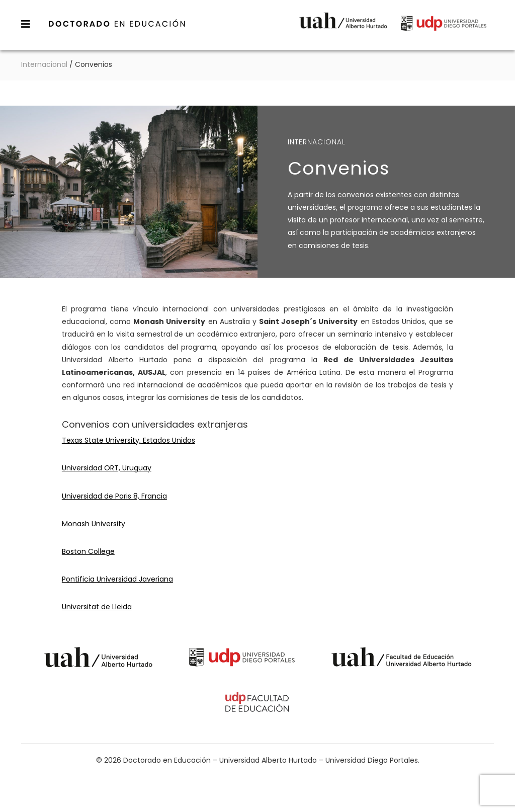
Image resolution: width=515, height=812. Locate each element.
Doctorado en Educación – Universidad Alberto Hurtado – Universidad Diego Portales (117, 24)
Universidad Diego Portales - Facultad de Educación (257, 704)
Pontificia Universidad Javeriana (117, 579)
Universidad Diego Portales (444, 27)
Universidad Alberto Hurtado (343, 27)
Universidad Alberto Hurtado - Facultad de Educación (402, 659)
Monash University (94, 524)
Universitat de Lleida (97, 607)
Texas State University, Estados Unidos (128, 440)
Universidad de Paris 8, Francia (114, 496)
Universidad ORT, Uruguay (107, 468)
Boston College (88, 551)
